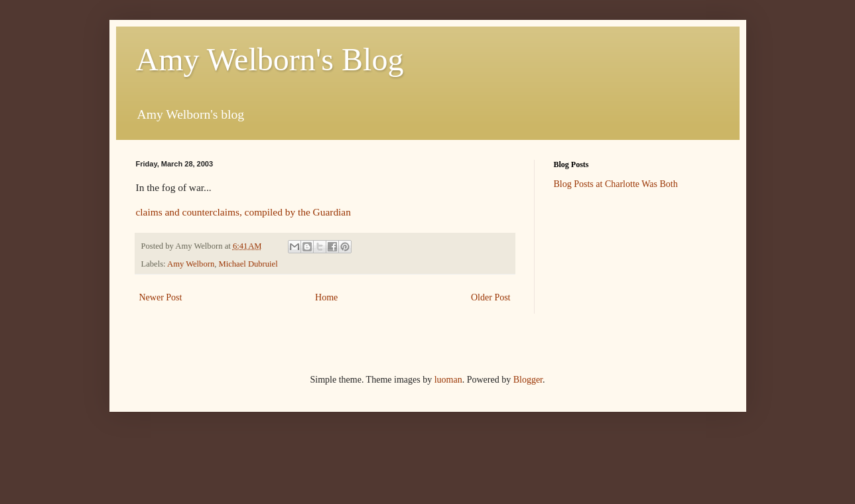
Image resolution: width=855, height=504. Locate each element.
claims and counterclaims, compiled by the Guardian (243, 212)
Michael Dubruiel (248, 264)
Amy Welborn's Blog (270, 59)
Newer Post (161, 297)
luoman (448, 380)
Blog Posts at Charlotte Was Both (616, 184)
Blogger (528, 380)
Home (326, 297)
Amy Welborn (191, 264)
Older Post (491, 297)
